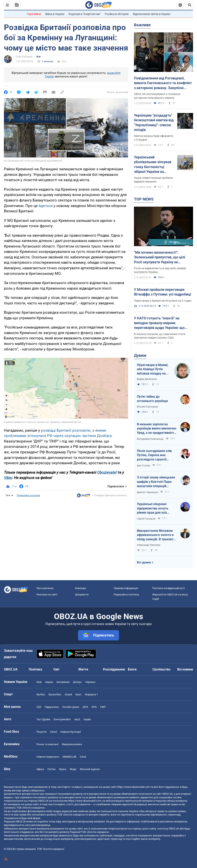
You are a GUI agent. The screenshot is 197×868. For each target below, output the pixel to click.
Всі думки (144, 562)
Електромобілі (62, 719)
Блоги (132, 669)
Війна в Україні (55, 14)
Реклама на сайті (47, 595)
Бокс (79, 694)
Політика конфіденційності (169, 588)
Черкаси (90, 682)
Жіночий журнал (90, 769)
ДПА (85, 707)
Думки (140, 355)
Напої (54, 732)
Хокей (68, 694)
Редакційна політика (28, 495)
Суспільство (161, 669)
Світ (56, 669)
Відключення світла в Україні (152, 14)
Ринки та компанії (47, 744)
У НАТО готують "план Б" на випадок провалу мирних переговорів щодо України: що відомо (159, 323)
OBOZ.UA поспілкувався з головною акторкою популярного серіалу (157, 96)
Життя (83, 669)
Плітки (52, 769)
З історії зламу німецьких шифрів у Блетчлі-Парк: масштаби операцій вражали (156, 482)
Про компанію (45, 588)
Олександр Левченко (149, 545)
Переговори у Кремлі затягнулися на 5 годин (163, 301)
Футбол (41, 694)
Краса (63, 769)
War (39, 57)
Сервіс (87, 719)
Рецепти (42, 732)
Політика (35, 669)
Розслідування (114, 669)
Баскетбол (55, 694)
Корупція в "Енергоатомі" (85, 14)
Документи (82, 595)
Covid (83, 757)
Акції (77, 719)
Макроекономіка (72, 744)
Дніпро (77, 682)
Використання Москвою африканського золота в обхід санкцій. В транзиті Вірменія (156, 535)
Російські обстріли (117, 14)
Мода (73, 769)
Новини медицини (48, 757)
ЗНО (94, 707)
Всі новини (185, 669)
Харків (49, 682)
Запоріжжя (63, 682)
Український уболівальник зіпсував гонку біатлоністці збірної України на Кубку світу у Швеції (153, 165)
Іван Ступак (144, 466)
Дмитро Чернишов (147, 492)
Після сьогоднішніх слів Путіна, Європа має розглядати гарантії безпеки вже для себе (154, 455)
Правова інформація (126, 588)
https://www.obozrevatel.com (134, 787)
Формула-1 (91, 694)
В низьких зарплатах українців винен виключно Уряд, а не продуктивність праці (157, 429)
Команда (80, 588)
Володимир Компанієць (150, 439)
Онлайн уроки (71, 707)
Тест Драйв (43, 719)
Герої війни (34, 14)
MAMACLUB (69, 757)
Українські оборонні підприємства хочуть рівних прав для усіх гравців (153, 508)
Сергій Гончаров (146, 519)
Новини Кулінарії (71, 732)
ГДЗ (39, 707)
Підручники (52, 707)
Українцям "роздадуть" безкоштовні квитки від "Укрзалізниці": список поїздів (154, 122)
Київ (39, 682)
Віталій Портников (147, 407)
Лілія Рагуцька (24, 57)
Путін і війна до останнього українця (152, 399)
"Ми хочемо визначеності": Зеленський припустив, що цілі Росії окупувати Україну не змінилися (160, 257)
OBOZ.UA (167, 794)
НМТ (103, 707)
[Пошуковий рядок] (190, 5)
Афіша (40, 769)
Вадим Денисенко (147, 379)
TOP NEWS (144, 199)
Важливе (142, 25)
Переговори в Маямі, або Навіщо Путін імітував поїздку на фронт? (153, 369)
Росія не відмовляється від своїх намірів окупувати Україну (160, 270)
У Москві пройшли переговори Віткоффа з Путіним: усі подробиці (163, 292)
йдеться (46, 206)
